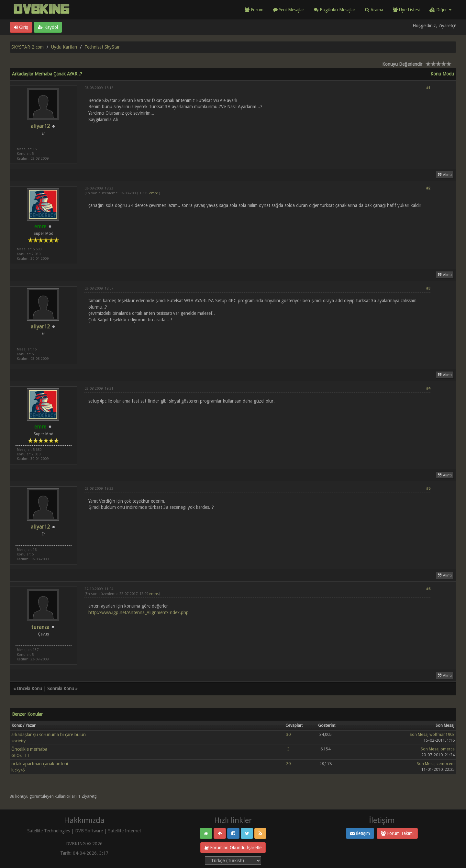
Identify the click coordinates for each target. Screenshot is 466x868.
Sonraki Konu (61, 689)
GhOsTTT (20, 755)
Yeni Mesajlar (289, 10)
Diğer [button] (440, 10)
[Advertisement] (257, 141)
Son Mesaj (419, 734)
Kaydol (48, 27)
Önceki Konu (29, 689)
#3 (428, 288)
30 (288, 734)
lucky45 (18, 770)
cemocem (446, 764)
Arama (374, 10)
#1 (428, 88)
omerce (448, 749)
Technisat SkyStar (102, 47)
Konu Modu (442, 74)
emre (154, 193)
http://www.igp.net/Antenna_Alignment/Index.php (139, 612)
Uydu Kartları (64, 47)
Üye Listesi (406, 10)
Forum (254, 10)
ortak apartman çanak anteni (40, 764)
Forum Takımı (397, 833)
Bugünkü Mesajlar (335, 10)
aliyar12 (40, 126)
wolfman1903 (442, 734)
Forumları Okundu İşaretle (233, 848)
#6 (428, 589)
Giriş (21, 27)
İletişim (360, 833)
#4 (428, 388)
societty (18, 741)
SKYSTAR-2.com (28, 47)
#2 (428, 188)
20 (288, 764)
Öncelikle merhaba (29, 749)
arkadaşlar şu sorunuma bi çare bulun (49, 735)
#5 (428, 489)
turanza (40, 627)
